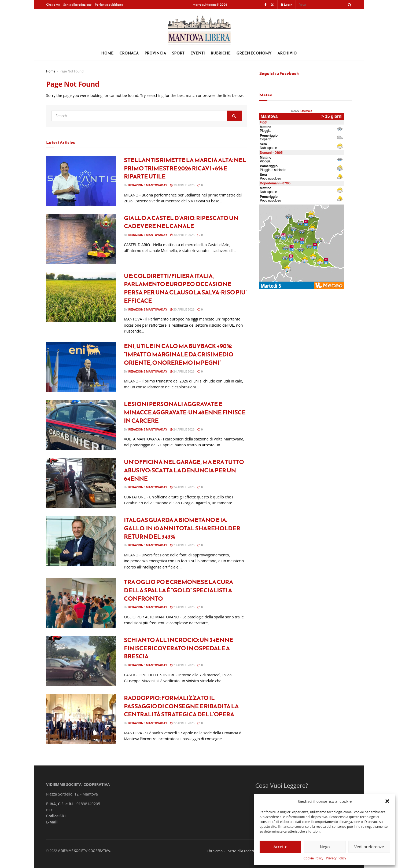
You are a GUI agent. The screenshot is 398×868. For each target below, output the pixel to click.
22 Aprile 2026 (182, 723)
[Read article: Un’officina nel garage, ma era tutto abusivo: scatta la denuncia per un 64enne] (81, 483)
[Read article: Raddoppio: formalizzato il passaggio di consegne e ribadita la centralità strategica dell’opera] (81, 719)
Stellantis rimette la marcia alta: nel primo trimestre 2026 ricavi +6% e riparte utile (185, 168)
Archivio (287, 53)
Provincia (155, 53)
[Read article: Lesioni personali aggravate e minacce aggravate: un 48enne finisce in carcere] (81, 425)
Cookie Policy (313, 858)
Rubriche (221, 53)
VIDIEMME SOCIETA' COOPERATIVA (84, 851)
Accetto (281, 847)
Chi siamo (53, 5)
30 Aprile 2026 (182, 185)
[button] (387, 801)
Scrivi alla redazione (77, 5)
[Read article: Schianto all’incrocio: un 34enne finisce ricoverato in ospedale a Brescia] (81, 661)
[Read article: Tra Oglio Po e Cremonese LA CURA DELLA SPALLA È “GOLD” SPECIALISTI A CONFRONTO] (81, 603)
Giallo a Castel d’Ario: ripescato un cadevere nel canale (181, 222)
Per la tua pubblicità (109, 5)
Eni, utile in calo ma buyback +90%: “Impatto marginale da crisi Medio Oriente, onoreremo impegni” (179, 354)
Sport (178, 53)
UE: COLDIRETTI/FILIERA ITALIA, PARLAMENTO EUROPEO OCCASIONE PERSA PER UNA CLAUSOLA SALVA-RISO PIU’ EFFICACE (185, 288)
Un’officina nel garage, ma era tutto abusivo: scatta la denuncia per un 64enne (184, 470)
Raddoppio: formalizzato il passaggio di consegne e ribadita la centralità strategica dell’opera (181, 706)
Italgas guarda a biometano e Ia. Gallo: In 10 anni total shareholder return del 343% (182, 528)
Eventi (198, 53)
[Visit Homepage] (199, 28)
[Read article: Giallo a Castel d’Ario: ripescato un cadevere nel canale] (81, 239)
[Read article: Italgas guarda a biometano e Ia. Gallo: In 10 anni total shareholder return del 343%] (81, 541)
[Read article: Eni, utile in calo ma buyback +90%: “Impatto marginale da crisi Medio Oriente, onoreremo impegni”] (81, 367)
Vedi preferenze (369, 847)
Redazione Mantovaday (148, 185)
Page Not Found (71, 71)
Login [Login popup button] (287, 5)
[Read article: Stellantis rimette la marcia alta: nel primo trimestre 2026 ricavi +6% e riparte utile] (81, 181)
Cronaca (129, 53)
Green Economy (254, 53)
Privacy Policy (336, 858)
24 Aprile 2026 (182, 371)
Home (108, 53)
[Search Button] (349, 5)
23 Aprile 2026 (182, 545)
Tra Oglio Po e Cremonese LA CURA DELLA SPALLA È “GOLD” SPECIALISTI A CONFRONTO (178, 590)
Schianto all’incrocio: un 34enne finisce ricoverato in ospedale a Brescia (178, 648)
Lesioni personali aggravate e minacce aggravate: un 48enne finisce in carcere (185, 412)
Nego (325, 847)
